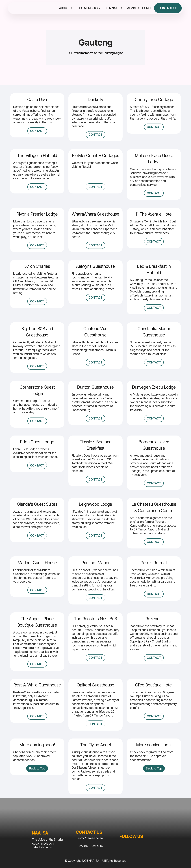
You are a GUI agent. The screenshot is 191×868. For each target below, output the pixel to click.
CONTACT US (168, 8)
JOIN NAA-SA (114, 8)
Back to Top (37, 768)
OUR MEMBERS (88, 8)
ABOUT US (66, 8)
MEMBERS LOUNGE (139, 8)
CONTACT (37, 131)
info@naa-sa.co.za (91, 838)
